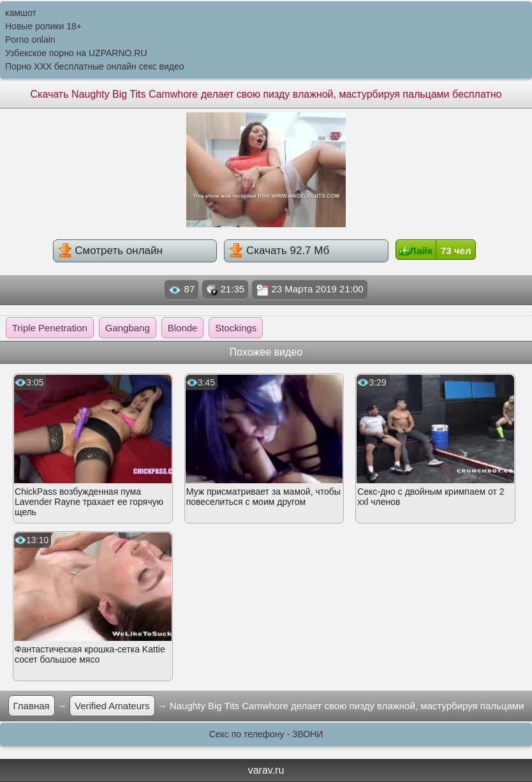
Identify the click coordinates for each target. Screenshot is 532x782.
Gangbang (128, 328)
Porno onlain (30, 40)
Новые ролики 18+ (43, 26)
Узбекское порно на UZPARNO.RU (76, 53)
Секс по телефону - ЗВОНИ (266, 734)
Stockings (236, 328)
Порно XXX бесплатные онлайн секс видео (95, 66)
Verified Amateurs (112, 706)
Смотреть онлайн (110, 250)
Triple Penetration (50, 328)
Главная (32, 706)
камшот (21, 13)
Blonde (183, 328)
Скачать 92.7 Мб (279, 250)
